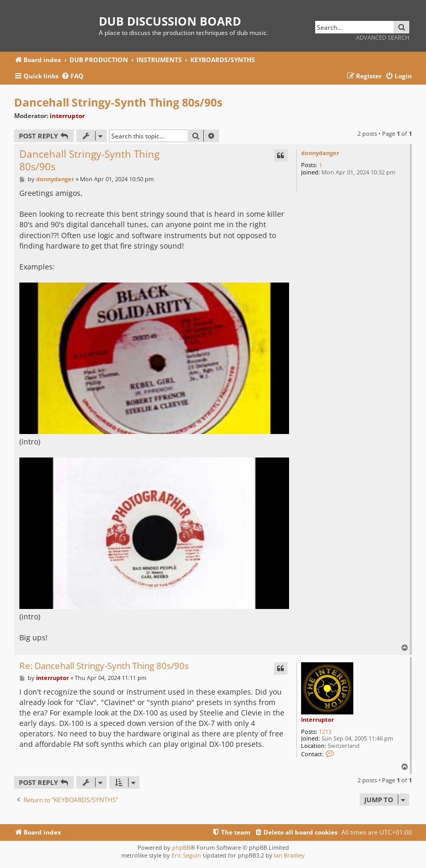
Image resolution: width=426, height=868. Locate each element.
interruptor (67, 116)
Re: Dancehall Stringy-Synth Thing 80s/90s (104, 666)
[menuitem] (72, 77)
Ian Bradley (289, 855)
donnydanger (320, 153)
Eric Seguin (186, 855)
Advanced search (383, 37)
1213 (325, 731)
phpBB (181, 847)
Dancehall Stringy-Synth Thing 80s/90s (118, 102)
